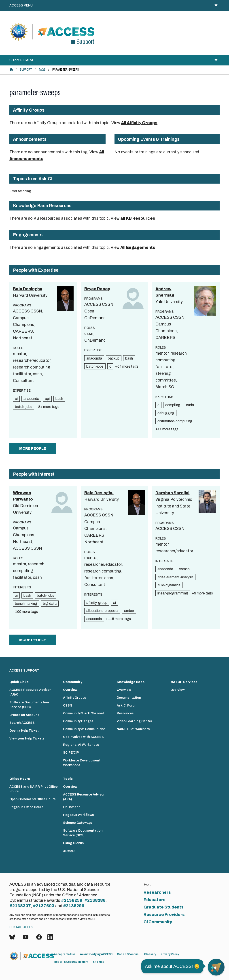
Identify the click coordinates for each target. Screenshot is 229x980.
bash (59, 399)
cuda (190, 405)
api (47, 399)
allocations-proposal (102, 611)
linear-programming (173, 593)
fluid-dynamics (169, 585)
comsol (185, 569)
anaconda (31, 399)
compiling (173, 405)
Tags (42, 70)
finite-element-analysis (175, 577)
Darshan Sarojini (172, 493)
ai (16, 399)
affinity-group (97, 603)
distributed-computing (175, 421)
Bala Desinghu (28, 289)
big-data (50, 604)
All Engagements (138, 247)
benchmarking (26, 604)
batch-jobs (24, 407)
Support (26, 70)
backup (114, 358)
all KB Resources (138, 218)
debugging (166, 413)
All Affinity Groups (139, 123)
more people (33, 448)
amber (129, 611)
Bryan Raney (97, 289)
